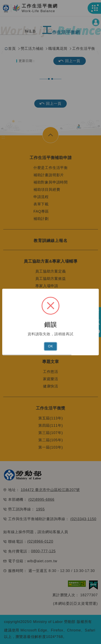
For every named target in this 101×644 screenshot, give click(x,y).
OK (51, 346)
